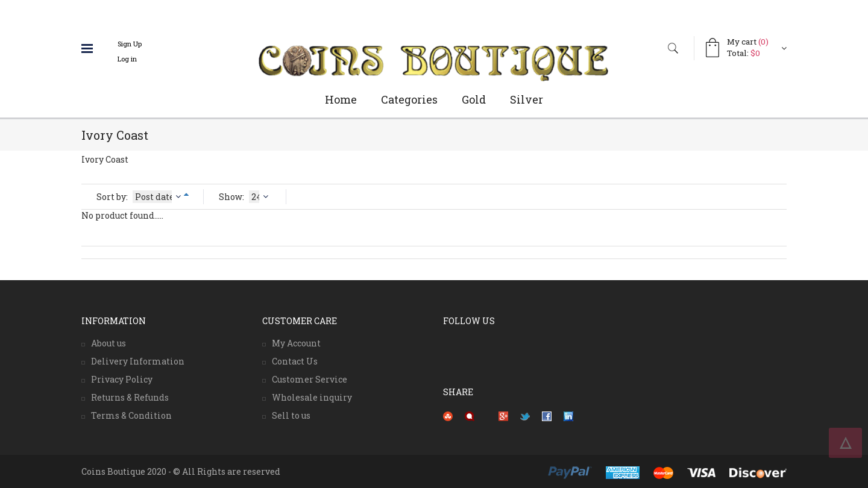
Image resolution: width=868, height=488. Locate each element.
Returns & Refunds (130, 397)
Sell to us (291, 415)
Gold (474, 99)
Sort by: (140, 197)
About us (108, 343)
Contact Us (295, 361)
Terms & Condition (131, 415)
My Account (296, 343)
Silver (527, 99)
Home (341, 99)
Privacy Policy (122, 379)
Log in (127, 59)
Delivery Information (138, 361)
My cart (748, 42)
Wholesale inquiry (312, 397)
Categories (409, 99)
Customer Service (310, 379)
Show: (245, 197)
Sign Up (130, 44)
